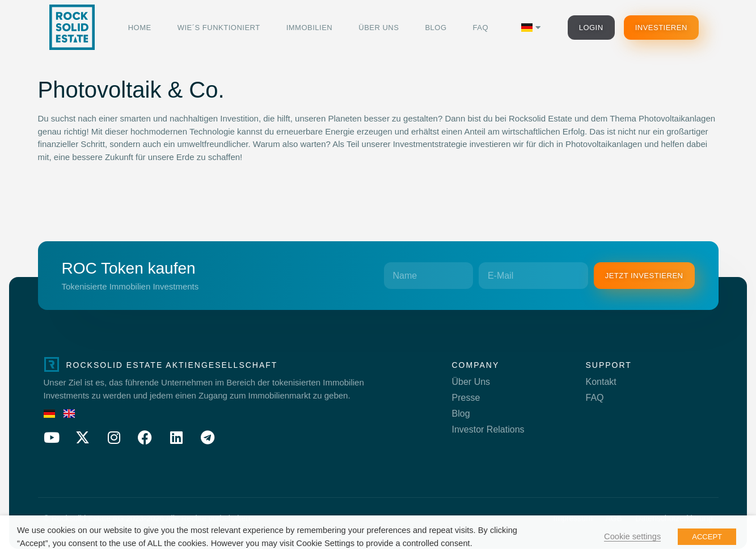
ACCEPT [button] (707, 537)
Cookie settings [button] (632, 536)
